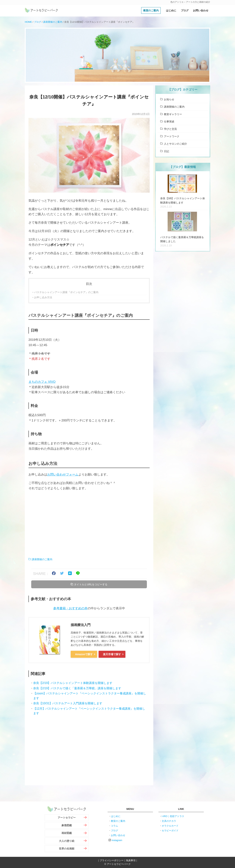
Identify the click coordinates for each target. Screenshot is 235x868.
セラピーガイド (170, 830)
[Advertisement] (89, 524)
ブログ (185, 10)
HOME (28, 22)
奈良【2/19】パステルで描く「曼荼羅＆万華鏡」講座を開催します (77, 688)
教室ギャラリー (173, 114)
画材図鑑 (67, 833)
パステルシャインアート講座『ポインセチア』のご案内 (66, 292)
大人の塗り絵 (67, 841)
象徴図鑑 (67, 825)
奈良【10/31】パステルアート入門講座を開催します (68, 703)
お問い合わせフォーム (63, 475)
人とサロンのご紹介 (176, 144)
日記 (167, 151)
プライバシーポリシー (112, 860)
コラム (114, 826)
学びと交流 (170, 129)
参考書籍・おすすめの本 (70, 608)
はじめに (171, 10)
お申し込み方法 (43, 297)
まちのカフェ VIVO (42, 382)
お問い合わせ (201, 10)
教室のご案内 (151, 10)
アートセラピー (67, 817)
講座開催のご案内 (53, 22)
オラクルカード (170, 826)
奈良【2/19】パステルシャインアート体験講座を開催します (73, 683)
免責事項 (131, 860)
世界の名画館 (67, 849)
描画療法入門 (81, 625)
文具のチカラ (169, 821)
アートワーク (172, 136)
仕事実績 (169, 122)
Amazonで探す (84, 654)
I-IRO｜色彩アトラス (173, 816)
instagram (117, 840)
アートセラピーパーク (41, 10)
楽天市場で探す (112, 654)
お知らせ (169, 99)
